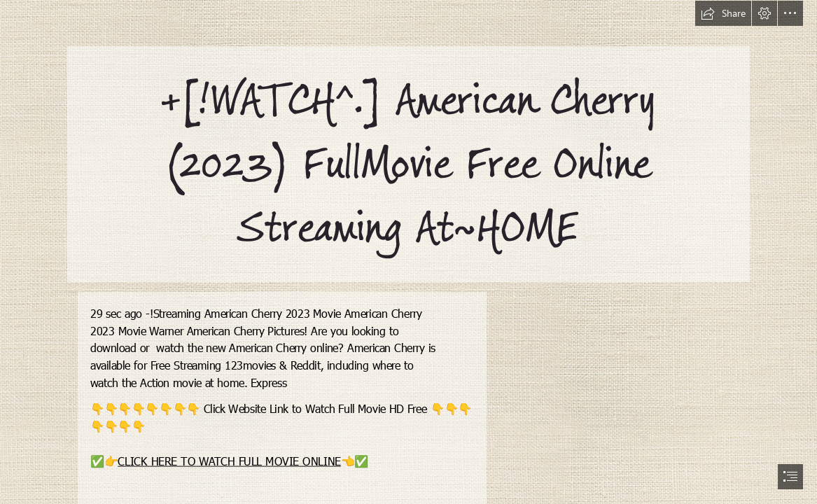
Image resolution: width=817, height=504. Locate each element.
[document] (408, 252)
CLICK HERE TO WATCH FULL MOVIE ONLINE (230, 460)
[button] (723, 13)
